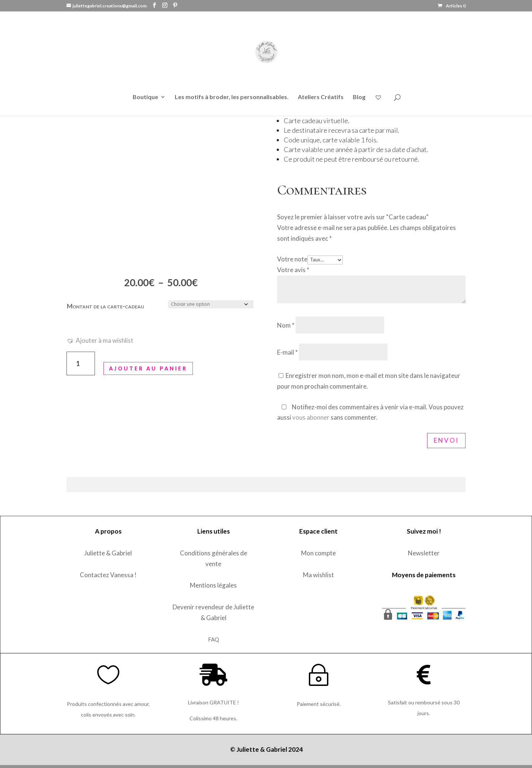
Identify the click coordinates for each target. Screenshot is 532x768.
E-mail (287, 352)
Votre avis (293, 270)
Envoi (446, 440)
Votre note (292, 259)
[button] (100, 341)
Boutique (145, 97)
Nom (286, 325)
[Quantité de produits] (81, 364)
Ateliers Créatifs (321, 97)
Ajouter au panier (148, 368)
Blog (359, 97)
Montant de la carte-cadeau (105, 306)
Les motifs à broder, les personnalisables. (232, 97)
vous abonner (311, 417)
